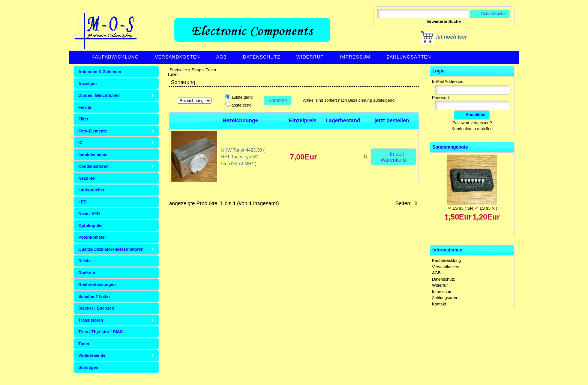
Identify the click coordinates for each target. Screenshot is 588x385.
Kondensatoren (94, 166)
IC (80, 143)
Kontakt (439, 304)
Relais (84, 261)
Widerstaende (92, 355)
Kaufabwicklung (115, 57)
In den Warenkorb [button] (393, 156)
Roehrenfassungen (97, 284)
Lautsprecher (91, 190)
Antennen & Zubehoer (100, 72)
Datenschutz (262, 57)
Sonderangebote (450, 147)
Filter (83, 119)
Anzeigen (88, 84)
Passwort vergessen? (472, 123)
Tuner (211, 70)
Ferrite (85, 107)
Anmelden (472, 114)
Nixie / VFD (89, 214)
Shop (196, 70)
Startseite (178, 70)
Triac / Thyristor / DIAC (101, 332)
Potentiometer (92, 237)
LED (82, 202)
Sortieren (278, 101)
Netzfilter (87, 178)
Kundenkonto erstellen (472, 129)
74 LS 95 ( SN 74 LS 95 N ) (472, 208)
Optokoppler (91, 226)
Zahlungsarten (409, 57)
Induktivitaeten (93, 155)
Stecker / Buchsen (96, 308)
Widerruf (310, 57)
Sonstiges (88, 367)
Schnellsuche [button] (490, 14)
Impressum (355, 57)
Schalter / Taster (94, 296)
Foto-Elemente (93, 131)
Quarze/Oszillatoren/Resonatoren (111, 249)
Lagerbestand (343, 120)
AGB (221, 57)
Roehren (87, 273)
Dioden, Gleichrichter (99, 95)
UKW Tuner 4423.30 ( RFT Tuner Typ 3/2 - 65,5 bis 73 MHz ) (243, 157)
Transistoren (91, 320)
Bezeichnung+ (240, 120)
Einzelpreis (303, 120)
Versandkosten (177, 57)
